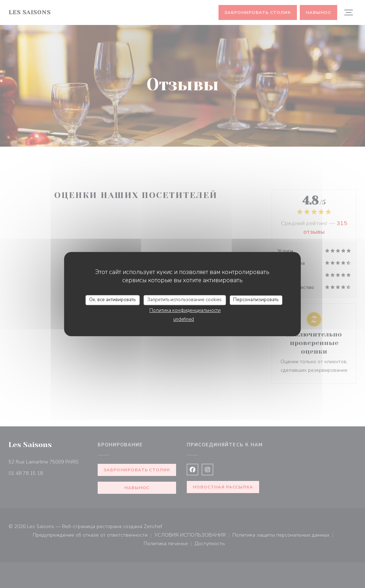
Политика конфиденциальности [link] (185, 310)
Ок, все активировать (112, 300)
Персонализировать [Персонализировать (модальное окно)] (256, 300)
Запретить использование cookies (184, 300)
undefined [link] (184, 319)
